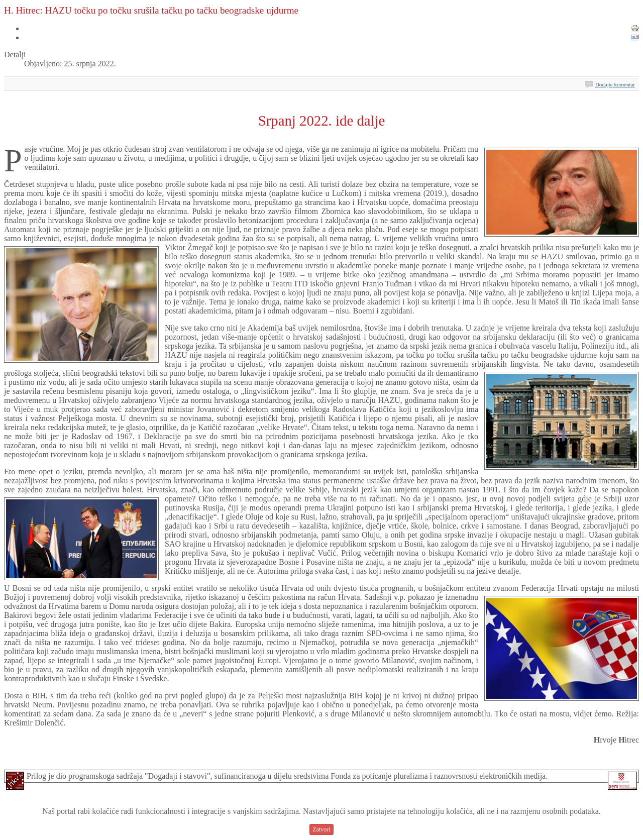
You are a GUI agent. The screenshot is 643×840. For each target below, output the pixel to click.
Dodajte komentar (615, 84)
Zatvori (321, 829)
